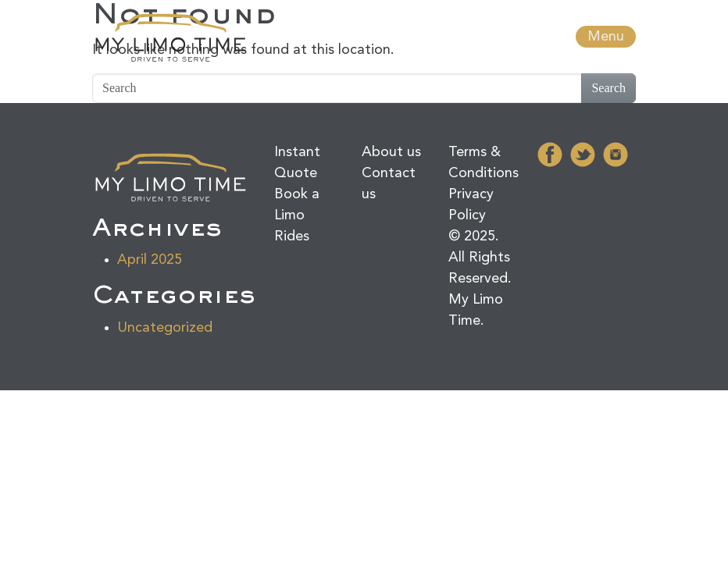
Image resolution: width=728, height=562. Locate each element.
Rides (292, 237)
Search (608, 88)
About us (391, 152)
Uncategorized (165, 328)
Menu (606, 37)
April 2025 (150, 260)
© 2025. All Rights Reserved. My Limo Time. (480, 279)
